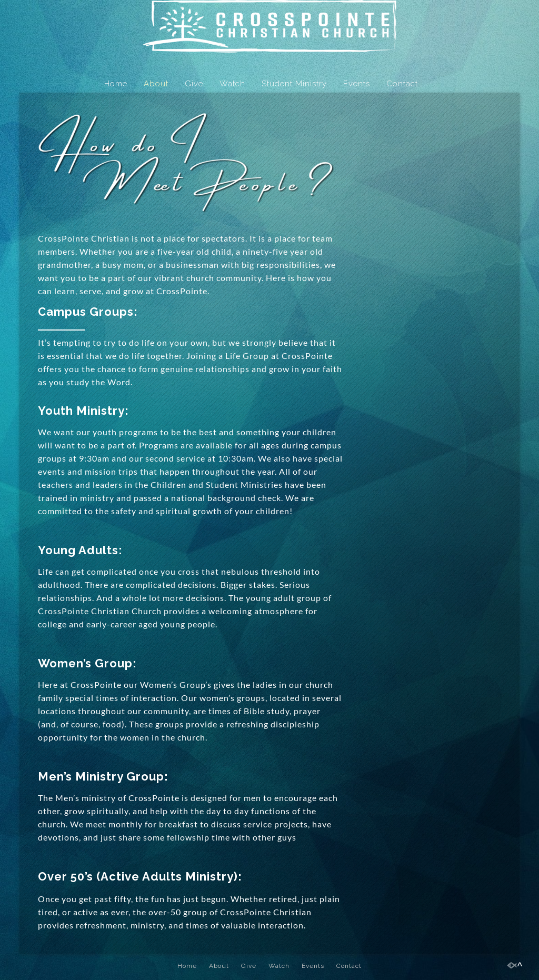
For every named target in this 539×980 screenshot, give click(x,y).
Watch (232, 84)
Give (194, 84)
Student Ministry (294, 84)
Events (357, 84)
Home (116, 84)
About (156, 84)
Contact (402, 84)
